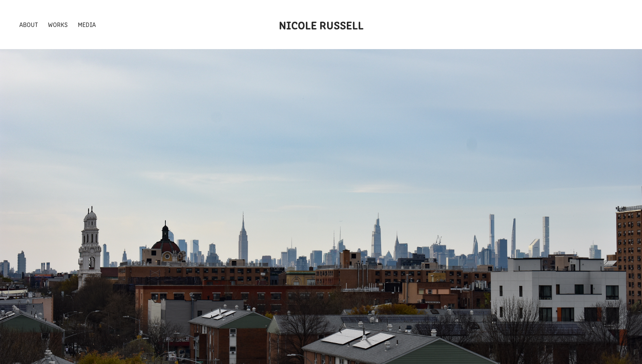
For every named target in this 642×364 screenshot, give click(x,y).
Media (87, 24)
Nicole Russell (321, 25)
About (29, 24)
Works (58, 24)
